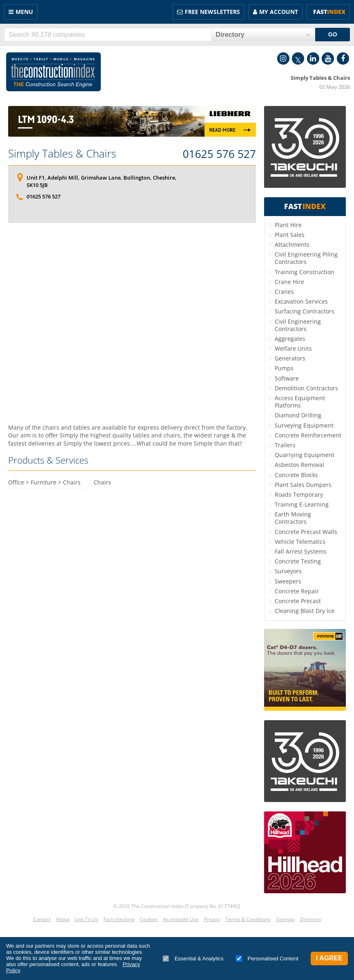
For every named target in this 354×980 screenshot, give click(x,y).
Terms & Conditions (248, 919)
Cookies (149, 919)
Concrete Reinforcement (308, 435)
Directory (311, 919)
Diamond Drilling (298, 415)
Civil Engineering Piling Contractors (306, 258)
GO (333, 34)
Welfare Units (293, 348)
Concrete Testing (298, 561)
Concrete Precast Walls (306, 532)
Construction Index (54, 72)
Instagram (283, 59)
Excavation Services (301, 301)
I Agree (329, 958)
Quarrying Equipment (305, 455)
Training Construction (305, 272)
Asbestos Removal (299, 465)
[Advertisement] (132, 305)
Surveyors (288, 571)
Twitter (298, 59)
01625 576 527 (219, 154)
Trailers (285, 445)
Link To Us (86, 919)
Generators (290, 358)
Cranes (284, 292)
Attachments (292, 244)
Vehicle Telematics (300, 542)
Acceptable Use (181, 919)
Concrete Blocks (296, 475)
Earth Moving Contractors (293, 518)
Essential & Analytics (193, 959)
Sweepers (288, 581)
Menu (24, 12)
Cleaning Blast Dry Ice (305, 611)
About (63, 919)
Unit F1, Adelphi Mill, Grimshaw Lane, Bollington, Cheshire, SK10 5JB (102, 181)
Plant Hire (288, 225)
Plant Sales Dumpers (303, 485)
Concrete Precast (298, 601)
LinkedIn (313, 59)
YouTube (328, 59)
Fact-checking (119, 919)
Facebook (343, 59)
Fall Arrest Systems (301, 551)
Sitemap (285, 919)
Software (287, 378)
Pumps (284, 368)
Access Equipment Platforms (300, 402)
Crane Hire (289, 282)
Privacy (212, 919)
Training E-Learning (302, 504)
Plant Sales (290, 235)
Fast (329, 12)
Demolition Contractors (306, 388)
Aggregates (290, 339)
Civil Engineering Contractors (298, 325)
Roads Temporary (299, 495)
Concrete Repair (297, 591)
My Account (279, 12)
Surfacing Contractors (305, 311)
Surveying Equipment (304, 425)
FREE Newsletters (212, 12)
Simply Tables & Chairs (62, 153)
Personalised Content (267, 959)
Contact (42, 919)
